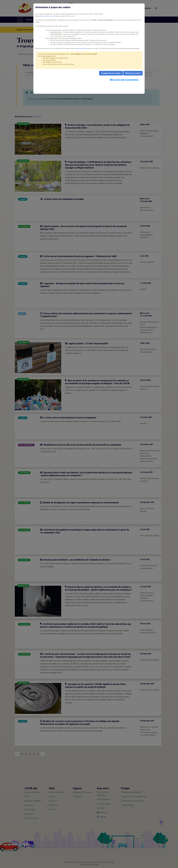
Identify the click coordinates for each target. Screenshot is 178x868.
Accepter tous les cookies (111, 73)
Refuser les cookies (133, 73)
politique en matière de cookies (47, 16)
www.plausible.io (81, 48)
